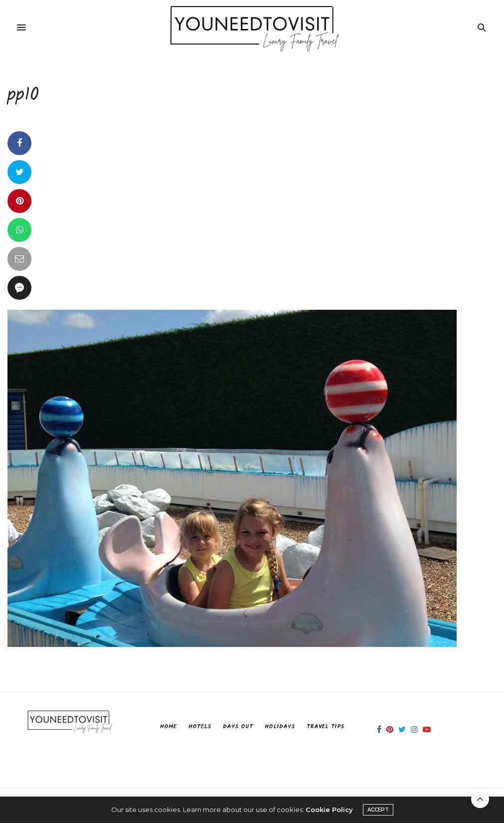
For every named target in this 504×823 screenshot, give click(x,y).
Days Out (238, 726)
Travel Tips (325, 726)
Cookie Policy (329, 810)
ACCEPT (378, 810)
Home (168, 726)
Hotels (200, 726)
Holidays (280, 726)
